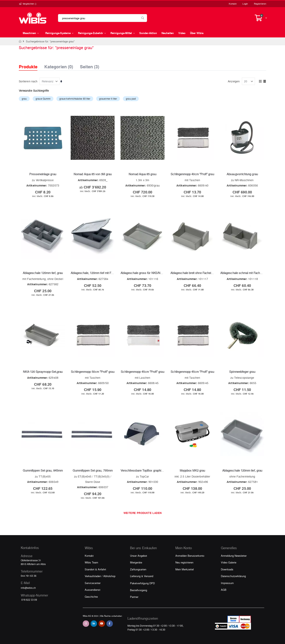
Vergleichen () (28, 4)
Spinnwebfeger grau (242, 372)
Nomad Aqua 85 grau (142, 174)
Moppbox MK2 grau (192, 470)
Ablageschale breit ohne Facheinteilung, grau (199, 273)
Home (20, 41)
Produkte (28, 67)
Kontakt (233, 4)
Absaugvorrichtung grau (242, 174)
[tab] (31, 63)
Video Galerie (229, 562)
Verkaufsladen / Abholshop (100, 576)
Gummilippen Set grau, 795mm (93, 470)
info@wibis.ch (28, 588)
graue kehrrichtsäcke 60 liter (75, 99)
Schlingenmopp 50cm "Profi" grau (93, 372)
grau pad (131, 99)
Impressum (227, 583)
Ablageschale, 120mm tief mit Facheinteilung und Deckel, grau (111, 273)
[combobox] (103, 18)
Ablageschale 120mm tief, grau (43, 273)
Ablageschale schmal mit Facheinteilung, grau (250, 273)
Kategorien (59, 66)
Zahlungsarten (138, 569)
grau (24, 99)
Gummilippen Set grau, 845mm (43, 470)
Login (245, 4)
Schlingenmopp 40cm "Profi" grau (192, 174)
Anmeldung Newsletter (234, 556)
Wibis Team (91, 562)
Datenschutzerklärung (233, 576)
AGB (224, 590)
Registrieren (260, 4)
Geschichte (91, 597)
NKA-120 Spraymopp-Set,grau (43, 372)
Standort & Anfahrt (95, 569)
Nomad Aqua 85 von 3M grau (93, 174)
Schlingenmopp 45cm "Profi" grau (142, 372)
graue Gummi (43, 99)
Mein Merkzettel (185, 569)
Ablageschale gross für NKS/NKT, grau (146, 273)
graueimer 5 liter (108, 99)
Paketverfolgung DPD (142, 583)
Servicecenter (93, 583)
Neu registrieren (184, 562)
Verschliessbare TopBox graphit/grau (144, 470)
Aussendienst (93, 590)
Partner (134, 597)
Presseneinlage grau (43, 174)
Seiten (90, 66)
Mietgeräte (136, 562)
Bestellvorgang (139, 590)
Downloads (227, 569)
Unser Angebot (139, 556)
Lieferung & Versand (142, 576)
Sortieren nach (28, 81)
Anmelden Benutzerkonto (190, 556)
